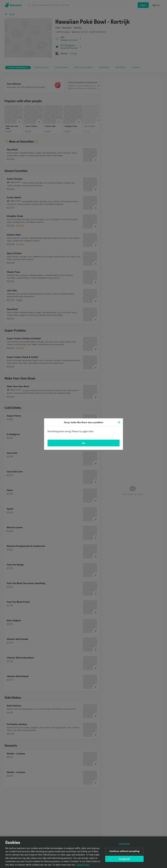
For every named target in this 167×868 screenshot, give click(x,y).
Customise (124, 844)
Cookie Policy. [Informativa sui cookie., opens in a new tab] (83, 866)
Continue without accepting (124, 852)
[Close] (119, 422)
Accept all (124, 860)
